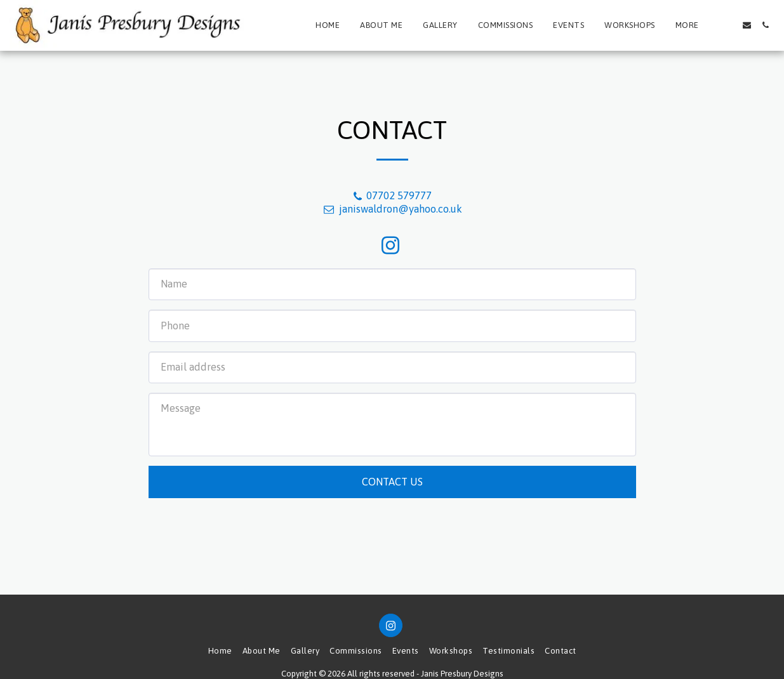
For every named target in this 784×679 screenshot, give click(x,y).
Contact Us (392, 482)
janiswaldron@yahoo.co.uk (392, 209)
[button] (728, 25)
